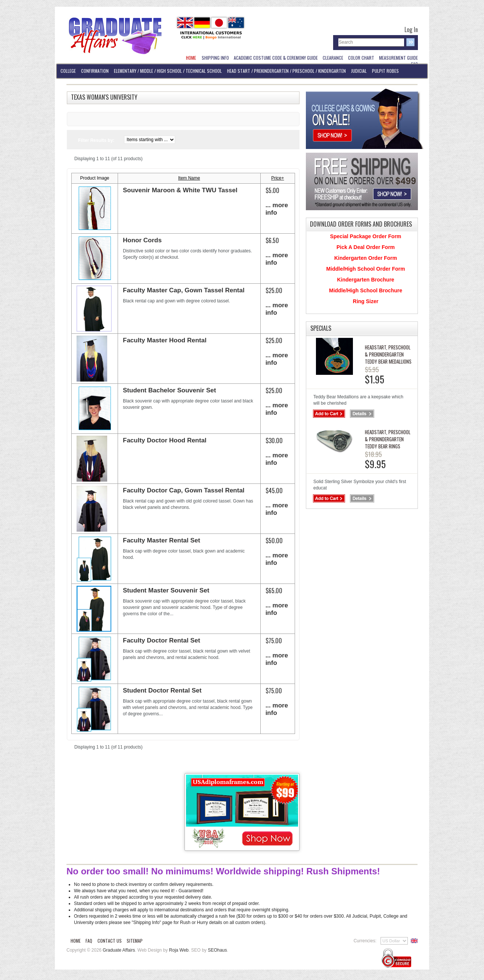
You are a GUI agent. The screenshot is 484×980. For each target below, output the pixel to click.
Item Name (189, 178)
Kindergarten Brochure (365, 280)
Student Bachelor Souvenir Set (169, 390)
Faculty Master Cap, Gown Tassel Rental (184, 290)
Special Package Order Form (366, 236)
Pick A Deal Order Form (366, 247)
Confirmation (95, 71)
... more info (277, 209)
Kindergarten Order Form (366, 258)
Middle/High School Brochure (366, 290)
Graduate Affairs (119, 950)
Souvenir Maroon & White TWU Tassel (180, 190)
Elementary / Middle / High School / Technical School (168, 71)
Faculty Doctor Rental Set (162, 640)
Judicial (359, 71)
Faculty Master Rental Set (162, 540)
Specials (321, 328)
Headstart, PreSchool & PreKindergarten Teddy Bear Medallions (388, 354)
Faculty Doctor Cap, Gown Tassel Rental (184, 490)
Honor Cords (142, 240)
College (68, 71)
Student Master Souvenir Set (166, 590)
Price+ (277, 178)
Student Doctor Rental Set (162, 690)
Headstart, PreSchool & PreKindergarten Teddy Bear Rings (388, 439)
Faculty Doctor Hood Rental (165, 440)
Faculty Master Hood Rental (165, 340)
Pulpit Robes (385, 71)
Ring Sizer (366, 301)
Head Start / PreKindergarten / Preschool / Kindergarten (286, 71)
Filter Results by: (96, 140)
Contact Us (110, 941)
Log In (411, 29)
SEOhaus (217, 950)
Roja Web (179, 950)
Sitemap (135, 941)
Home (76, 941)
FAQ (89, 941)
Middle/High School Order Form (366, 269)
